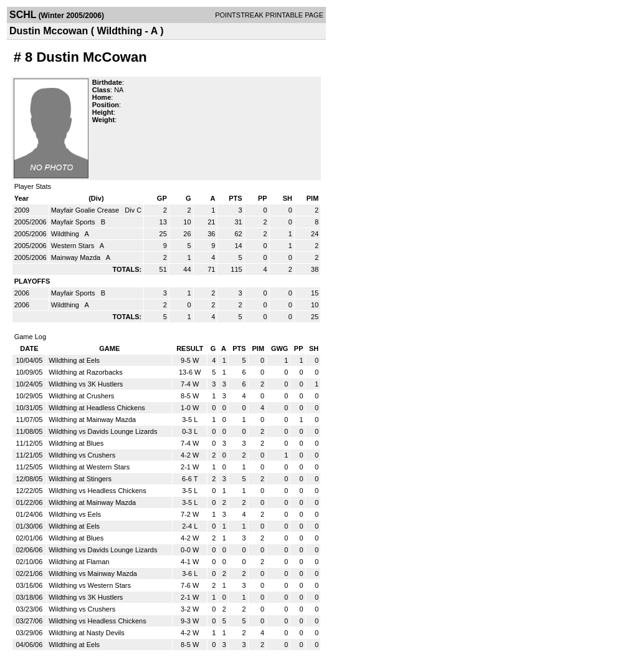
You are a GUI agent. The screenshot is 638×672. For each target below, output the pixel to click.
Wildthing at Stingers (80, 479)
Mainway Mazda (77, 257)
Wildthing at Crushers (81, 396)
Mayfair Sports (74, 222)
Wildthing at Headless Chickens (97, 408)
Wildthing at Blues (76, 443)
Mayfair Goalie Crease (86, 210)
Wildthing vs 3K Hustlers (86, 384)
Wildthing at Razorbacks (86, 372)
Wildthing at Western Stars (89, 467)
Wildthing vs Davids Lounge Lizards (103, 431)
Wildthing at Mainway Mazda (92, 420)
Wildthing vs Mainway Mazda (93, 574)
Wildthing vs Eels (75, 514)
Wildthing (66, 234)
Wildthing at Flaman (79, 562)
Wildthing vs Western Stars (90, 585)
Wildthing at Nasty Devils (87, 633)
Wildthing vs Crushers (82, 455)
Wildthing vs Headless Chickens (98, 491)
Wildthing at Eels (74, 360)
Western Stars (74, 246)
